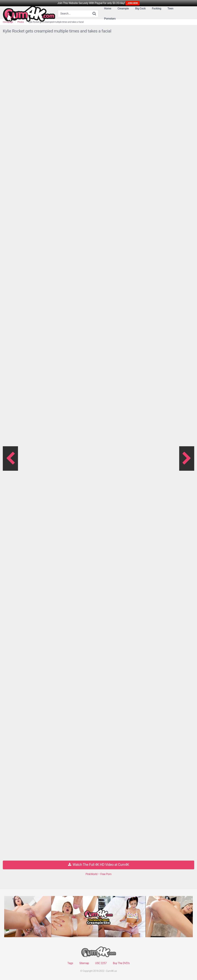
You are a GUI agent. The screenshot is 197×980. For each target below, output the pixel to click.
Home (108, 8)
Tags (70, 963)
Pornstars (110, 19)
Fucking (156, 8)
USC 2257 (101, 963)
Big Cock (140, 8)
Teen (170, 8)
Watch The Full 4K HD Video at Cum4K (99, 865)
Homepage (8, 22)
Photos (21, 22)
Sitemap (84, 963)
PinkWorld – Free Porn (98, 874)
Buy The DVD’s (121, 963)
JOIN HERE (133, 3)
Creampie (123, 8)
